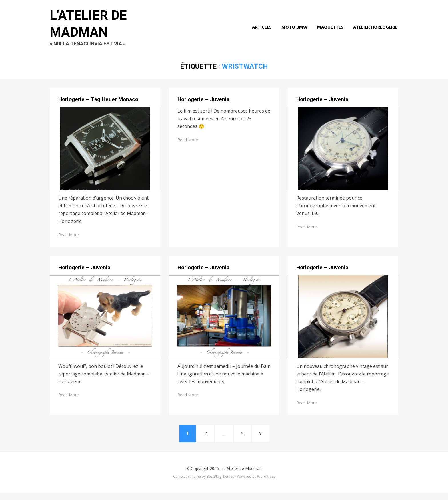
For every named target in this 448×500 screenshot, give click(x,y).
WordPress (266, 484)
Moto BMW (295, 30)
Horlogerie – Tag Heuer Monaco (98, 105)
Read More (69, 240)
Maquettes (331, 30)
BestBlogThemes (220, 484)
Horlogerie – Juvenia (203, 105)
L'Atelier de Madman (243, 476)
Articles (263, 30)
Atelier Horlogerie (376, 30)
